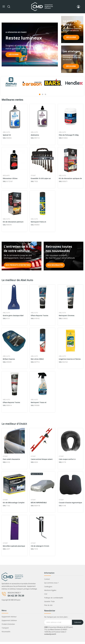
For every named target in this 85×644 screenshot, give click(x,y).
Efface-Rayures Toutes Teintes (39, 316)
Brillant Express (9, 359)
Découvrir (14, 55)
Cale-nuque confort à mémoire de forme (67, 459)
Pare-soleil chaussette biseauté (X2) (11, 459)
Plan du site (48, 605)
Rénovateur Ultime (10, 178)
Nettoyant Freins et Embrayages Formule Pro (40, 222)
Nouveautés (6, 632)
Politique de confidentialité (54, 598)
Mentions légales (50, 590)
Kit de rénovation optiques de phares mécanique (70, 178)
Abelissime (35, 135)
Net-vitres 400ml (37, 359)
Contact (47, 579)
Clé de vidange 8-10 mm (40, 546)
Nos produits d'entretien (18, 265)
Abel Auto (6, 132)
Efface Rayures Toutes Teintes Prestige (11, 402)
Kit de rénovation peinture (13, 222)
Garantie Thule (49, 601)
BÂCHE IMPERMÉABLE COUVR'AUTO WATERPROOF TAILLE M (41, 503)
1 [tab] (40, 94)
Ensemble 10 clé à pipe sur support (41, 178)
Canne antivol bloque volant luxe (42, 459)
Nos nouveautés (55, 265)
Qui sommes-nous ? (51, 583)
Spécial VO (7, 135)
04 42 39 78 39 (16, 596)
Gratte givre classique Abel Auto (13, 316)
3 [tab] (45, 94)
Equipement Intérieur (9, 617)
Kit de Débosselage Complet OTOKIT (14, 503)
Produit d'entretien (8, 624)
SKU (4, 138)
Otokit (33, 176)
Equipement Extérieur (9, 620)
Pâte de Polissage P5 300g (69, 135)
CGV (46, 594)
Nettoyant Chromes (67, 315)
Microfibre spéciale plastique (14, 546)
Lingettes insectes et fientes (70, 359)
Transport (5, 628)
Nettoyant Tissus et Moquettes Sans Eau (39, 402)
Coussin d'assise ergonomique (70, 503)
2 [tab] (43, 94)
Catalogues (48, 587)
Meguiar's (6, 176)
